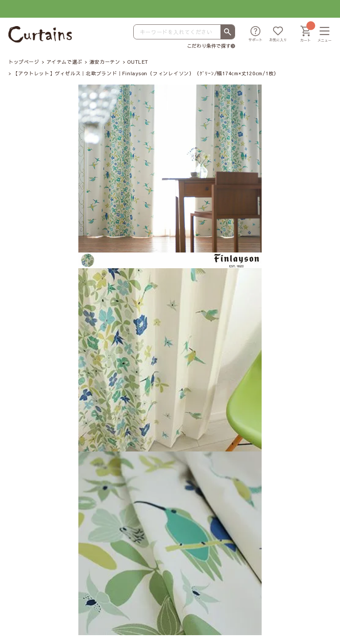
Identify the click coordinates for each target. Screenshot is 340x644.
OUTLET (137, 62)
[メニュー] (325, 35)
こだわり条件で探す (209, 46)
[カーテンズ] (40, 34)
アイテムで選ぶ (64, 62)
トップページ (24, 62)
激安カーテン (105, 62)
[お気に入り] (278, 35)
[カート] (305, 35)
